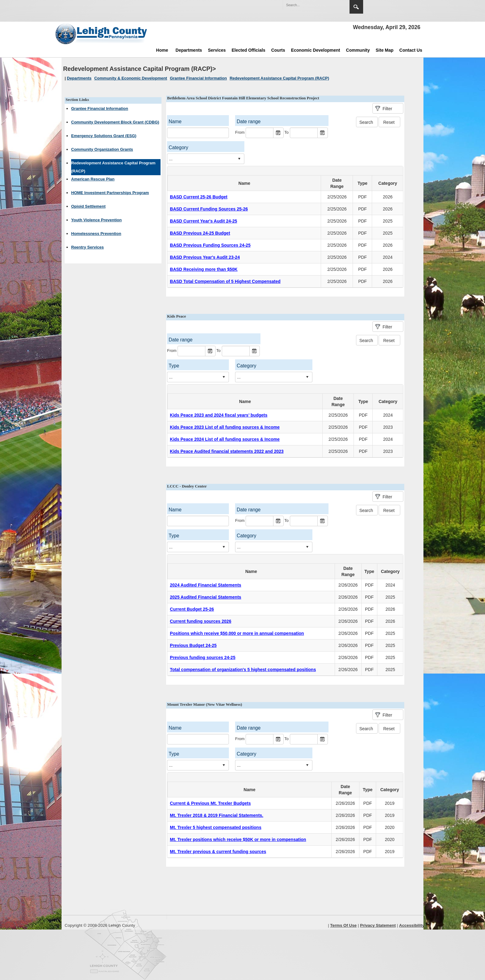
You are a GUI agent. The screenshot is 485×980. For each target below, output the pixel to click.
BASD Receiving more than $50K (204, 269)
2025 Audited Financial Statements (206, 597)
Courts (278, 50)
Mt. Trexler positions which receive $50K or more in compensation (238, 839)
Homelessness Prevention (96, 234)
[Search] (310, 5)
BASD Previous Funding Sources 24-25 (210, 245)
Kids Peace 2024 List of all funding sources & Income (225, 439)
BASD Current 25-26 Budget (199, 197)
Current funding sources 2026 (200, 621)
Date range (249, 121)
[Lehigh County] (102, 34)
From (240, 132)
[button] (332, 5)
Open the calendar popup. (278, 133)
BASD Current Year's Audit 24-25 (203, 221)
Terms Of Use (343, 925)
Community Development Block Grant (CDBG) (115, 122)
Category (178, 147)
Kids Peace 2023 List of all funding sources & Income (225, 427)
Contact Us (411, 50)
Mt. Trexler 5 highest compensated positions (216, 827)
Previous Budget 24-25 (193, 645)
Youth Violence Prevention (97, 220)
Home (162, 50)
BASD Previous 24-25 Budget (200, 233)
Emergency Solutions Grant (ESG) (104, 136)
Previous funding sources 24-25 (203, 657)
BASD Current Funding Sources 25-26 (209, 209)
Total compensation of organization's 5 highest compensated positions (243, 670)
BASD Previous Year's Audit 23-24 (205, 257)
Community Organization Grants (102, 149)
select (239, 159)
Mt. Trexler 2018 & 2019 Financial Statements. (217, 815)
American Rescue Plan (93, 179)
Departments (189, 50)
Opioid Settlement (88, 206)
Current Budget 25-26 (192, 609)
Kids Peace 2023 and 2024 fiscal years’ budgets (219, 415)
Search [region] (356, 7)
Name (175, 121)
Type (363, 183)
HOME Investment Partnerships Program (110, 193)
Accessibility (412, 925)
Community (358, 50)
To (286, 132)
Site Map (385, 50)
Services (217, 50)
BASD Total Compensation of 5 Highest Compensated (225, 281)
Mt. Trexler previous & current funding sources (218, 852)
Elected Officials (249, 50)
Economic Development (316, 50)
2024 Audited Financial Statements (206, 585)
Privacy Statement (378, 925)
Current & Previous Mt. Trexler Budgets (210, 803)
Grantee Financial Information (100, 108)
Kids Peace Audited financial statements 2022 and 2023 (227, 451)
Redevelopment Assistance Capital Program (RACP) (113, 167)
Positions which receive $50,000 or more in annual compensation (237, 633)
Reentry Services (88, 247)
